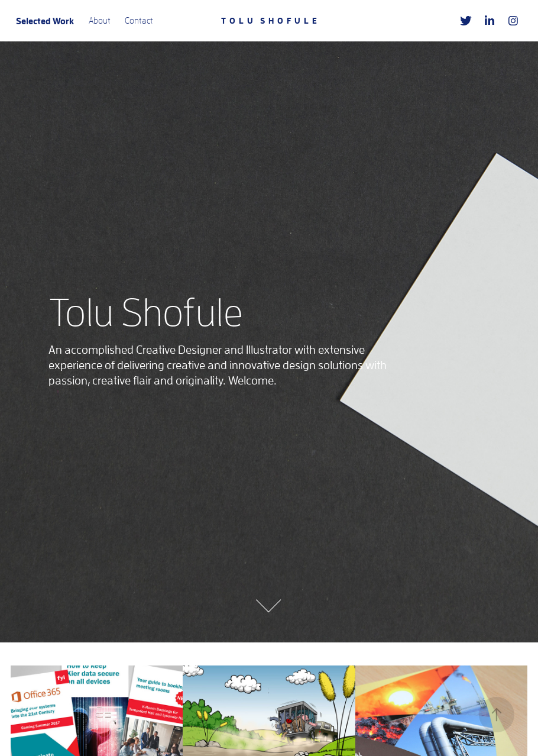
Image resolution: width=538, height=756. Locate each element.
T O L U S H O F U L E (269, 20)
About (100, 20)
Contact (139, 20)
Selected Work (45, 21)
